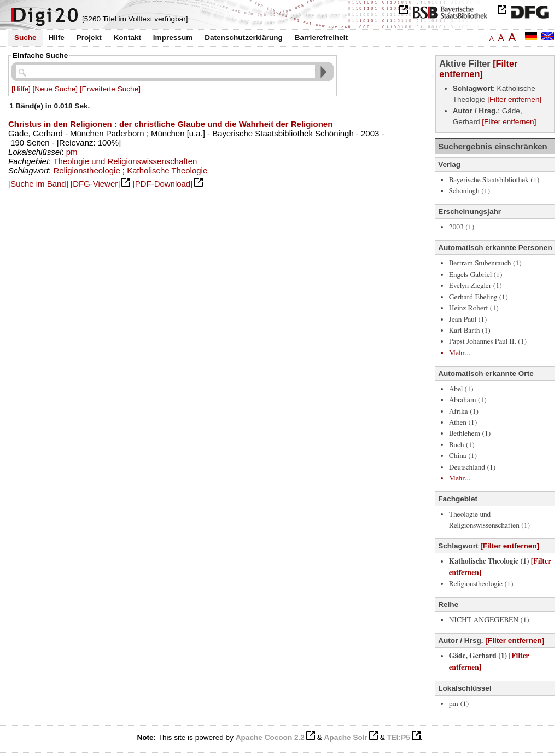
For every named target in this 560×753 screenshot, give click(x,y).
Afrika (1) (464, 412)
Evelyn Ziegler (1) (476, 286)
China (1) (463, 456)
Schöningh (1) (469, 191)
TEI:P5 (398, 737)
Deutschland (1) (472, 467)
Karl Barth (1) (470, 331)
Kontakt (127, 37)
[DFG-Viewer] (95, 184)
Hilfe (56, 37)
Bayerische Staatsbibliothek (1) (494, 180)
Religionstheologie (86, 170)
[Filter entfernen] (478, 69)
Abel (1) (461, 389)
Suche (25, 37)
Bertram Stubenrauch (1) (485, 263)
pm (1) (459, 704)
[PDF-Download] (163, 184)
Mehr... (460, 353)
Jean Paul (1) (468, 320)
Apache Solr (346, 737)
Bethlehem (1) (470, 433)
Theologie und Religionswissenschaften (125, 161)
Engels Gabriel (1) (476, 275)
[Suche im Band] (38, 184)
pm (72, 152)
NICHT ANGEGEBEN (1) (489, 620)
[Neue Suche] (55, 89)
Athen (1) (463, 422)
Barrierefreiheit (321, 37)
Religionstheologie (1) (481, 584)
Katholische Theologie (167, 170)
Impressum (173, 37)
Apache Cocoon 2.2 (270, 737)
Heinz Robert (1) (474, 308)
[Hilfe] (21, 89)
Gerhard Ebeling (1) (479, 297)
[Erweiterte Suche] (110, 89)
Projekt (89, 37)
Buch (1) (462, 445)
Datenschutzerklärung (244, 37)
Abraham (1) (468, 400)
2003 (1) (462, 227)
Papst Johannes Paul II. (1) (488, 341)
